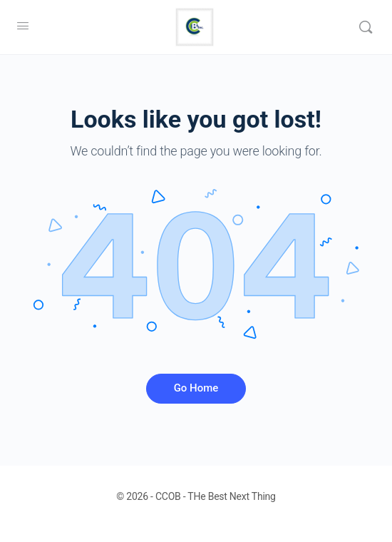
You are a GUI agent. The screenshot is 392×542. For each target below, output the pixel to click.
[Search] (366, 27)
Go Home (196, 388)
